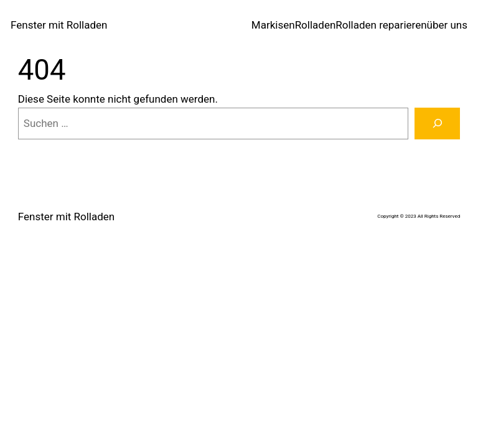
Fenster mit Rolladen (59, 25)
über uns (447, 25)
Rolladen (316, 25)
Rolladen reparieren (381, 25)
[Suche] (437, 124)
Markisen (273, 25)
